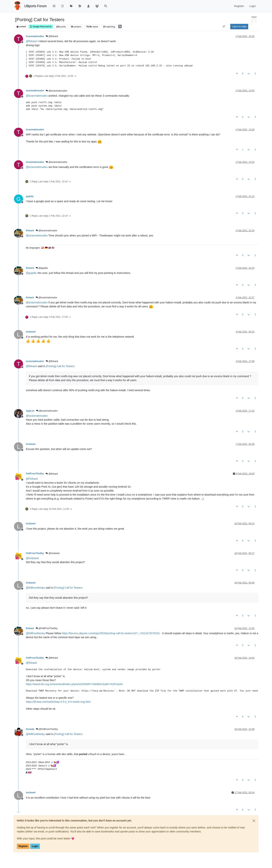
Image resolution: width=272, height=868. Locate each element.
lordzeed (31, 332)
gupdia (30, 196)
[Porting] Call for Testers (60, 366)
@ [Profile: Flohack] (32, 479)
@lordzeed (53, 553)
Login (35, 846)
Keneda (30, 729)
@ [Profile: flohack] (31, 41)
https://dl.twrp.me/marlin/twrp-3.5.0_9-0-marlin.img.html (58, 702)
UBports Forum (36, 6)
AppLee (30, 411)
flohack (30, 231)
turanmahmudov (35, 36)
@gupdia (42, 268)
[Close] (254, 821)
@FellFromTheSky (47, 628)
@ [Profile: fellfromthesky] (35, 588)
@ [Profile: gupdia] (31, 273)
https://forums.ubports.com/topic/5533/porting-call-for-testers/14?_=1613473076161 (111, 633)
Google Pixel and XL (41, 27)
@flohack (52, 36)
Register (23, 846)
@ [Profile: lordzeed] (32, 558)
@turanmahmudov (56, 91)
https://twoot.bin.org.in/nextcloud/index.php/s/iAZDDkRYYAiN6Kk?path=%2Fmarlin (74, 684)
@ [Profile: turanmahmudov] (37, 96)
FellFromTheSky (35, 474)
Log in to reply (239, 26)
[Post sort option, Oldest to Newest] (224, 26)
